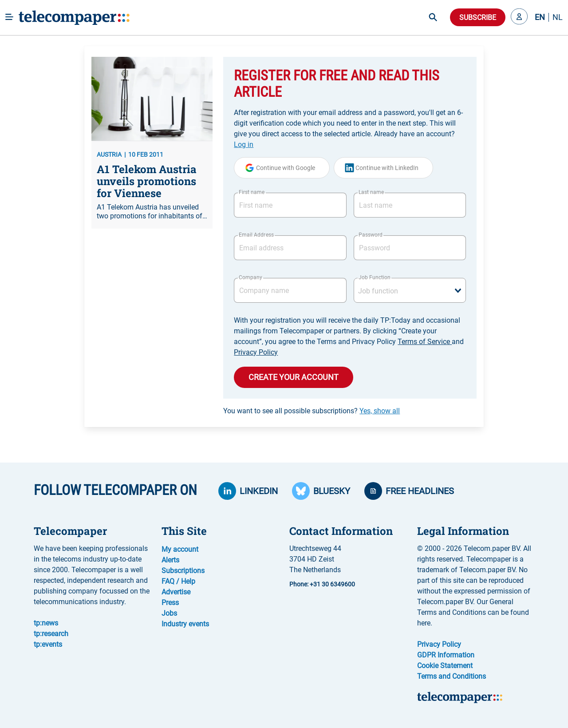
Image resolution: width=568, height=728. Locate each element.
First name (252, 192)
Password (371, 235)
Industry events (185, 624)
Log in (244, 144)
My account (180, 549)
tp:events (48, 644)
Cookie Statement (445, 666)
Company (250, 277)
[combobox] (410, 290)
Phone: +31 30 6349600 (322, 584)
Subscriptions (183, 571)
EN (540, 17)
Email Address (256, 235)
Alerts (170, 560)
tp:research (51, 634)
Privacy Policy (256, 352)
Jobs (169, 613)
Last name (371, 192)
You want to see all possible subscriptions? (312, 411)
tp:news (46, 623)
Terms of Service (425, 342)
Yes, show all (380, 411)
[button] (519, 17)
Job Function (375, 277)
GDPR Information (446, 655)
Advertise (176, 592)
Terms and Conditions (452, 676)
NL (558, 17)
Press (170, 603)
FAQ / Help (178, 581)
